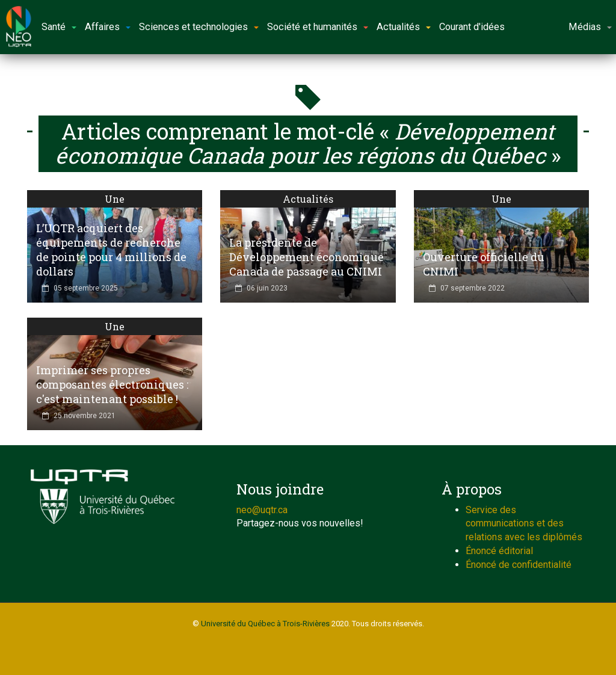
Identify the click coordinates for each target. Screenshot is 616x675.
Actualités (308, 199)
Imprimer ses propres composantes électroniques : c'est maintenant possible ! (112, 384)
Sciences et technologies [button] (199, 27)
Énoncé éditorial (499, 551)
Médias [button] (590, 27)
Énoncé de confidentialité (519, 565)
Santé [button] (59, 27)
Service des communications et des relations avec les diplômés (524, 524)
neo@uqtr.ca (262, 510)
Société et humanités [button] (318, 27)
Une (115, 199)
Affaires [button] (108, 27)
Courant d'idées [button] (472, 27)
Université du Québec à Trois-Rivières (265, 624)
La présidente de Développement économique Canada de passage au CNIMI (306, 257)
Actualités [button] (404, 27)
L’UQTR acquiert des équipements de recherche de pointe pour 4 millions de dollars (111, 250)
